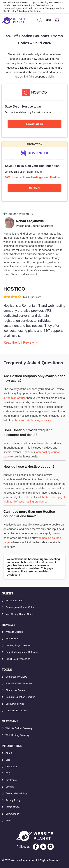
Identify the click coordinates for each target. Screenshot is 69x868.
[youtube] (51, 847)
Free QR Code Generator (19, 683)
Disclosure (11, 780)
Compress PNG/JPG (17, 677)
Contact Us (11, 766)
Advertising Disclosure (29, 11)
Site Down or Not (15, 704)
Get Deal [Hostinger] (34, 188)
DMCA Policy (13, 814)
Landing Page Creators (18, 645)
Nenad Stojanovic (30, 221)
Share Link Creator (16, 690)
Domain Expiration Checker (20, 697)
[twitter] (43, 847)
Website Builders (14, 632)
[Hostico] (34, 111)
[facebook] (36, 847)
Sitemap (10, 787)
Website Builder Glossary (19, 728)
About (9, 753)
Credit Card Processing (18, 659)
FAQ (8, 773)
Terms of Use (13, 807)
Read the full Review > (20, 342)
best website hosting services (33, 420)
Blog (8, 760)
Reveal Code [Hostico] (34, 124)
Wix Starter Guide (15, 601)
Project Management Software (22, 652)
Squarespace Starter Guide (20, 607)
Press (9, 820)
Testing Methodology (16, 793)
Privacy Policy (13, 800)
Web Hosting (12, 639)
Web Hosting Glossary (17, 735)
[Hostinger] (34, 171)
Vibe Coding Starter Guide (20, 614)
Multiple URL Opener (17, 710)
